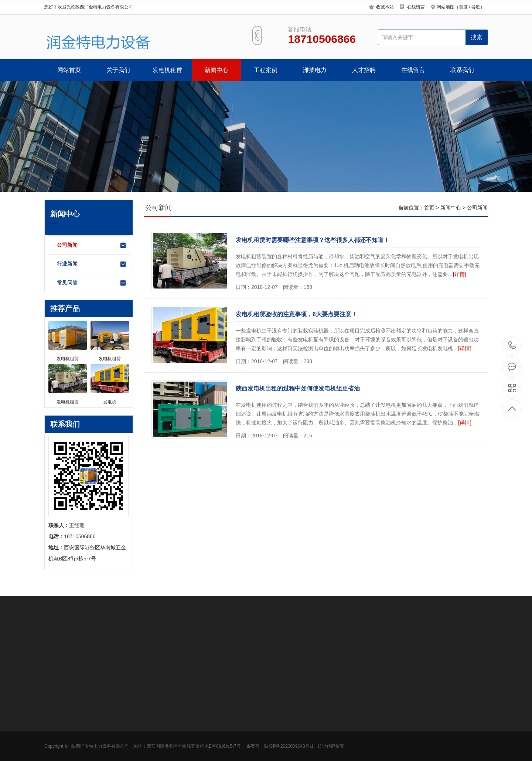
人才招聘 (364, 70)
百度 (463, 7)
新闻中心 (216, 70)
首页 (429, 208)
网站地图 (446, 7)
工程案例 (266, 70)
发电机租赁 (167, 70)
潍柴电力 (315, 70)
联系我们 (462, 70)
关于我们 (118, 70)
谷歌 (476, 7)
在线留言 (416, 7)
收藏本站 (385, 7)
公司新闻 (92, 245)
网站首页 (69, 70)
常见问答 (92, 283)
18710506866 (512, 346)
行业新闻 (92, 264)
